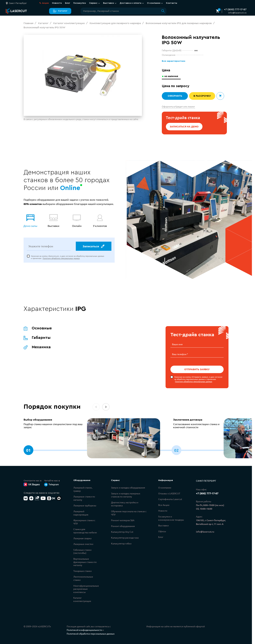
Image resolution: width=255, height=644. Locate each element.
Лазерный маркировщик (81, 513)
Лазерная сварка (82, 538)
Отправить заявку (197, 369)
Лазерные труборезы (85, 505)
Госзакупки (80, 3)
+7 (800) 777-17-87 (235, 9)
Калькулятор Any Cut (122, 531)
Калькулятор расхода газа (125, 537)
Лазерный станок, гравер (83, 489)
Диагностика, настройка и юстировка (125, 504)
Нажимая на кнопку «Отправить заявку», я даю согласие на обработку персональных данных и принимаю (198, 379)
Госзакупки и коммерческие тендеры (171, 518)
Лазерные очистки (83, 544)
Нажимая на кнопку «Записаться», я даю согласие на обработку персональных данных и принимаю (68, 258)
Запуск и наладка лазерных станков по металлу (126, 495)
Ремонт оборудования (123, 526)
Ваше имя (177, 344)
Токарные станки (82, 571)
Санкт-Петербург (206, 480)
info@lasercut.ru (237, 13)
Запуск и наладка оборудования (128, 487)
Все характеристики (173, 61)
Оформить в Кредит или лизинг (178, 106)
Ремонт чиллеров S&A (123, 520)
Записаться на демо (184, 127)
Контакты (172, 3)
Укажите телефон (41, 247)
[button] (106, 407)
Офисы (162, 531)
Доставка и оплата (132, 3)
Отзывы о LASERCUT (169, 493)
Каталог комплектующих (82, 599)
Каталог (60, 11)
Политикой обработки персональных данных (91, 633)
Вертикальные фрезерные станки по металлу (85, 562)
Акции (44, 3)
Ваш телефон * (180, 354)
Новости (57, 3)
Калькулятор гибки (121, 543)
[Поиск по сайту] (124, 11)
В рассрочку (202, 96)
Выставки (110, 3)
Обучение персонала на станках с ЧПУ (129, 513)
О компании (155, 3)
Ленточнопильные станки (83, 578)
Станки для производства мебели (85, 530)
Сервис (94, 3)
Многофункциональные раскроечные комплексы (86, 589)
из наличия (172, 76)
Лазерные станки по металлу (84, 498)
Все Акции (164, 505)
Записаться (93, 247)
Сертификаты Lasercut (170, 499)
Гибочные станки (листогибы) (82, 551)
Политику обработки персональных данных (61, 259)
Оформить (175, 96)
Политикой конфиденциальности (84, 630)
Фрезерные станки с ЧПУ (84, 521)
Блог (68, 3)
